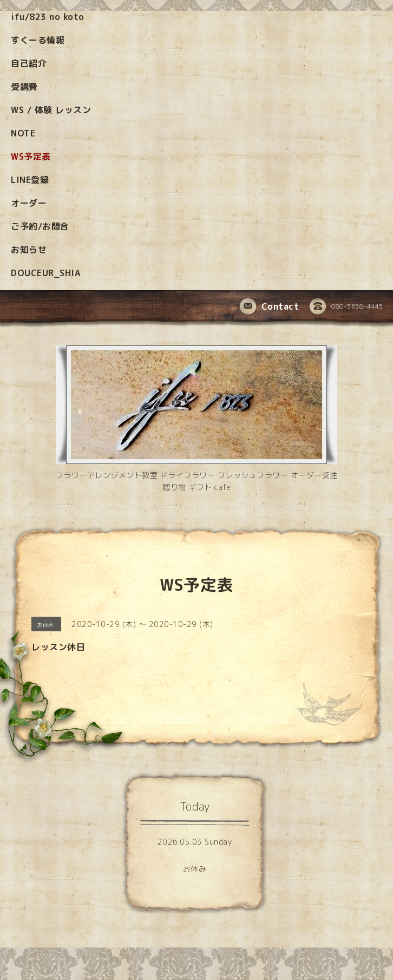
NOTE (23, 133)
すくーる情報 (38, 40)
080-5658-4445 (346, 307)
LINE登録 (30, 180)
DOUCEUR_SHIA (45, 273)
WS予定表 (31, 156)
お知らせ (29, 250)
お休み (195, 869)
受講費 (24, 87)
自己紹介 (29, 63)
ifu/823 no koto (48, 17)
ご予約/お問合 (40, 226)
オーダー (29, 203)
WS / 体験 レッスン (51, 110)
